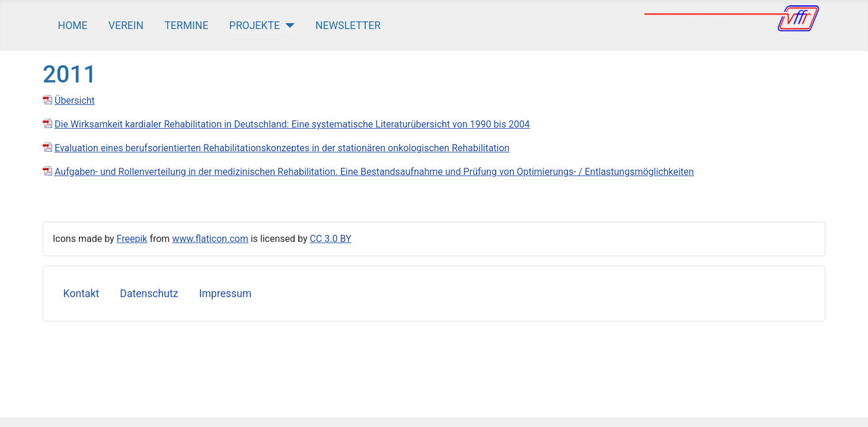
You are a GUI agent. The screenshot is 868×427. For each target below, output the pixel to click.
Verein (126, 26)
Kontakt (82, 294)
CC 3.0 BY (330, 239)
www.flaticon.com (210, 239)
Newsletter (348, 26)
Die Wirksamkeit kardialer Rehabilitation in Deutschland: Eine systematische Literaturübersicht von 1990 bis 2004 (292, 124)
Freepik (132, 239)
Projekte (255, 26)
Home (73, 26)
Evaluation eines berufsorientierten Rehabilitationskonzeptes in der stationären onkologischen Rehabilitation (282, 148)
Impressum (226, 294)
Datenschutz (149, 294)
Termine (186, 26)
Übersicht (75, 101)
